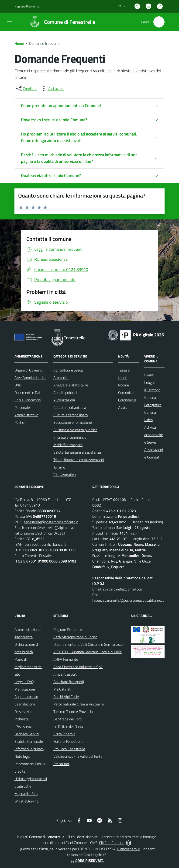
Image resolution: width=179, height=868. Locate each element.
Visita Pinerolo (64, 734)
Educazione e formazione (73, 422)
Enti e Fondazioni (28, 400)
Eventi (149, 375)
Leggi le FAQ (24, 682)
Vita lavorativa (65, 475)
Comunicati (127, 392)
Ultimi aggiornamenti (31, 779)
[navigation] (9, 21)
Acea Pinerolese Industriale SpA (78, 667)
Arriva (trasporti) (66, 674)
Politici (19, 422)
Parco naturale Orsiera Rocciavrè (79, 704)
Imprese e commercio (70, 437)
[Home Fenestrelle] (60, 22)
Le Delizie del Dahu (68, 726)
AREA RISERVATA (87, 861)
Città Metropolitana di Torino (75, 637)
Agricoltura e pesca (68, 370)
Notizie (124, 385)
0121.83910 (30, 505)
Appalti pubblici (65, 392)
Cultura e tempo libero (71, 415)
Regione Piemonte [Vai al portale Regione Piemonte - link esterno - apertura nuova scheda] (27, 6)
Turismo (59, 467)
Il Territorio (152, 390)
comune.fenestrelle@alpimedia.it (50, 528)
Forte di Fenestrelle (68, 741)
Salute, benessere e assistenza (77, 452)
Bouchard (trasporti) (69, 682)
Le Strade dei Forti (67, 719)
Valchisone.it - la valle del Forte (78, 756)
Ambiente (61, 378)
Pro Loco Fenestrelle (69, 749)
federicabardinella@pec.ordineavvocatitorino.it (128, 600)
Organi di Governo (28, 370)
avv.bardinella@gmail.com (123, 589)
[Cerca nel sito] (159, 22)
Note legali (23, 756)
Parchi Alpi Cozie (66, 697)
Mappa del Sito (26, 794)
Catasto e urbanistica (70, 407)
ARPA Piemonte (66, 659)
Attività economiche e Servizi (154, 435)
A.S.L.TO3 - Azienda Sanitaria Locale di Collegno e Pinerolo (99, 652)
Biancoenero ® (129, 849)
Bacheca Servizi (27, 734)
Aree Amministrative (30, 378)
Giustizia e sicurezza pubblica (75, 430)
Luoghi (149, 382)
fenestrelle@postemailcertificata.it (51, 522)
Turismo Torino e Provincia (73, 712)
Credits (20, 771)
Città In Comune (112, 843)
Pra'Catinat (62, 689)
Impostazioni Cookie (30, 764)
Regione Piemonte (68, 629)
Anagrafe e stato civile (71, 385)
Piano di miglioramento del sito (28, 667)
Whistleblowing (26, 801)
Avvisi (123, 407)
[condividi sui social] (26, 89)
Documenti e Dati (28, 392)
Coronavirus (127, 400)
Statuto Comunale (29, 741)
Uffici (18, 385)
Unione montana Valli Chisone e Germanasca (88, 644)
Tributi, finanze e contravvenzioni (79, 460)
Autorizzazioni (64, 400)
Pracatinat (61, 764)
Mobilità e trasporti (68, 445)
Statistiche (23, 786)
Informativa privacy (29, 749)
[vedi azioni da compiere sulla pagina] (52, 89)
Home (19, 43)
